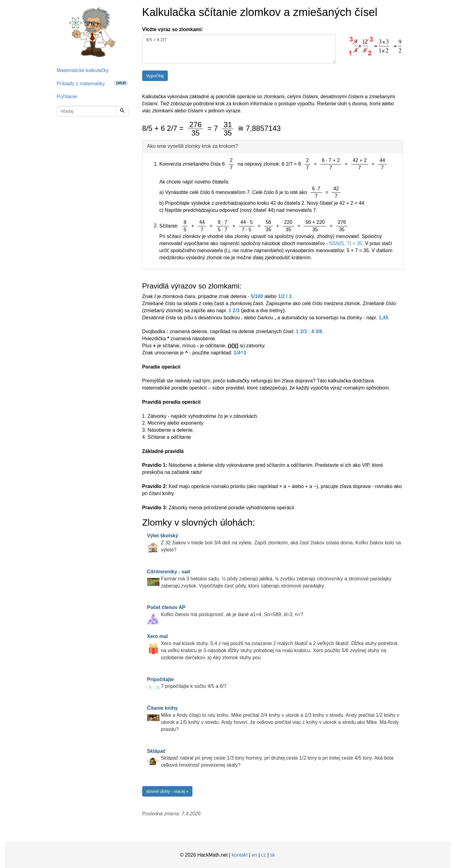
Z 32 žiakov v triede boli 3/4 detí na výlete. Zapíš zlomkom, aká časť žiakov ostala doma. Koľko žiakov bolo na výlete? (274, 543)
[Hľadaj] (122, 111)
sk (272, 855)
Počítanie (67, 97)
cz (264, 855)
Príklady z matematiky (93, 83)
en (254, 855)
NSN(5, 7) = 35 (346, 243)
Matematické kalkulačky (83, 70)
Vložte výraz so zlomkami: (173, 29)
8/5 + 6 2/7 (239, 49)
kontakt (240, 855)
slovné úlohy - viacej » (167, 791)
